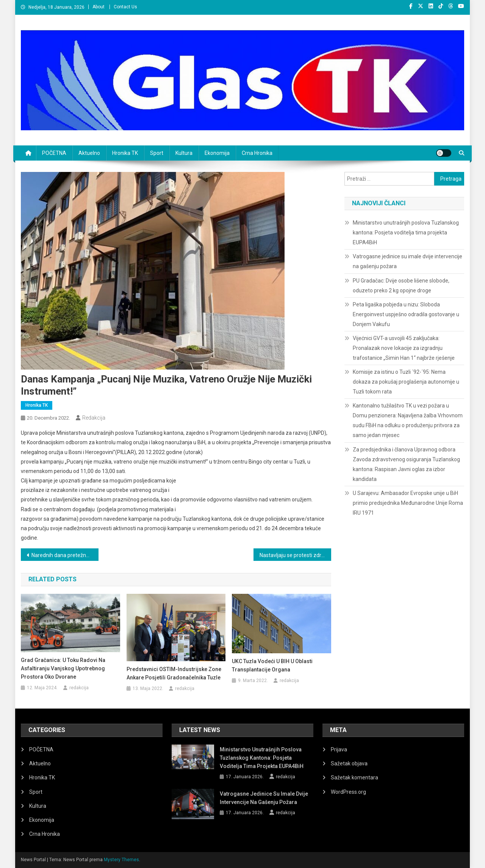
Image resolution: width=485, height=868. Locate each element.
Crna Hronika (257, 153)
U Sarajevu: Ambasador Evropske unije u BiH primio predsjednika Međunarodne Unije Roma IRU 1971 (408, 503)
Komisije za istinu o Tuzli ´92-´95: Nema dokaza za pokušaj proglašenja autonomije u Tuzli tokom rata (406, 382)
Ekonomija (217, 153)
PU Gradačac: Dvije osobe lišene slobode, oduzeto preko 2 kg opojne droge (401, 286)
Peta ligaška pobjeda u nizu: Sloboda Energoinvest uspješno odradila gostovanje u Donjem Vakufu (406, 314)
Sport (157, 153)
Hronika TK (125, 153)
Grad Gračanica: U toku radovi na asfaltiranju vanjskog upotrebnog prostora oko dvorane (63, 668)
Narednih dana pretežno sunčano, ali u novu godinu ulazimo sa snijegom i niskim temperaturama (65, 555)
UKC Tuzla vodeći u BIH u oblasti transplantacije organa (272, 665)
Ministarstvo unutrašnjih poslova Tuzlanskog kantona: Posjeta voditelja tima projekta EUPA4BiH (406, 233)
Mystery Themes (121, 860)
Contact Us (125, 7)
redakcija (94, 418)
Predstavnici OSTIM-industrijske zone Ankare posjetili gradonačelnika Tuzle (174, 673)
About (99, 7)
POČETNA (54, 153)
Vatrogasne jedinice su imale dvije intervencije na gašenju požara (408, 261)
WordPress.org (348, 792)
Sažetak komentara (354, 777)
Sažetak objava (349, 763)
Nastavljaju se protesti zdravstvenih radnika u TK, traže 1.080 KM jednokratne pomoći (295, 555)
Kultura (184, 153)
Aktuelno (89, 153)
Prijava (339, 749)
